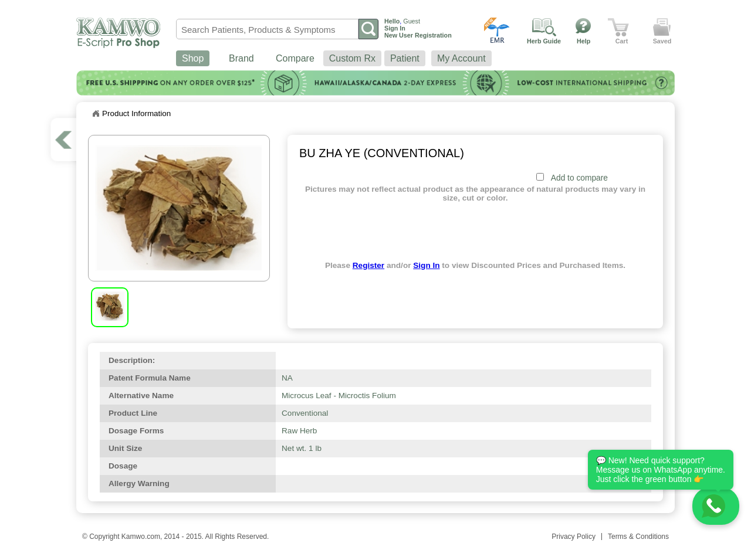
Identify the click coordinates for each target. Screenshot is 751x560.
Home (96, 114)
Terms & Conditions (638, 537)
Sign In (426, 265)
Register (368, 265)
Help (583, 41)
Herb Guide (544, 41)
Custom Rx (352, 58)
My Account (461, 58)
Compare (295, 58)
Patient (405, 58)
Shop (193, 58)
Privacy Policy (574, 537)
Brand (241, 58)
